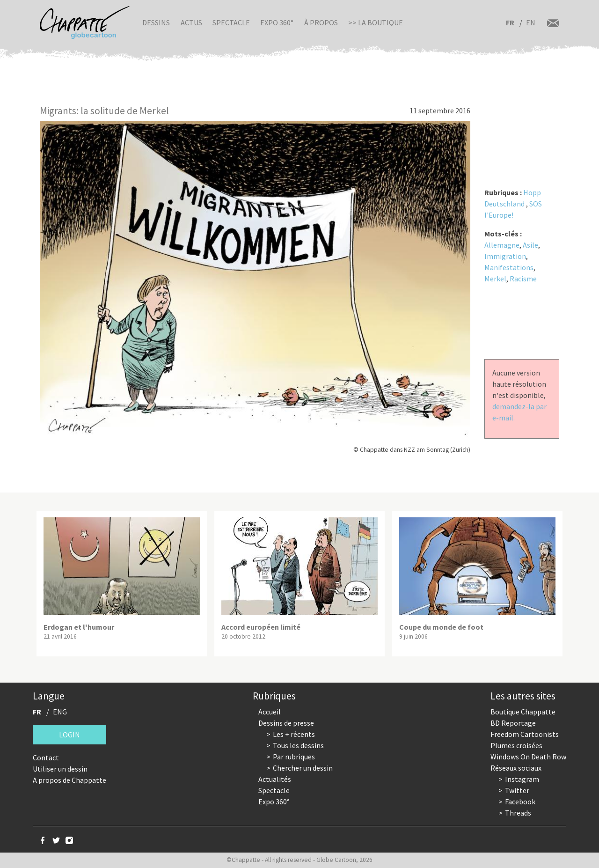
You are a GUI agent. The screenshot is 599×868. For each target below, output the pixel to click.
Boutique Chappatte (523, 712)
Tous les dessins (298, 745)
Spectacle (231, 22)
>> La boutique (376, 22)
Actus (191, 22)
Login (69, 735)
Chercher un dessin (303, 768)
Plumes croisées (516, 745)
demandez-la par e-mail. (519, 412)
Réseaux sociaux (516, 768)
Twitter (517, 790)
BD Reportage (513, 723)
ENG (60, 712)
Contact (46, 758)
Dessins (156, 22)
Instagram (522, 779)
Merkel (495, 279)
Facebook (520, 802)
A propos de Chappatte (69, 780)
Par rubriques (294, 757)
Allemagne (502, 245)
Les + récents (294, 734)
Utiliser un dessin (60, 769)
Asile (530, 245)
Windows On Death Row (528, 757)
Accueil (270, 712)
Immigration (505, 256)
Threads (518, 813)
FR (510, 22)
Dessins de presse (286, 723)
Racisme (523, 279)
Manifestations (509, 267)
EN (531, 22)
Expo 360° (277, 22)
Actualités (275, 779)
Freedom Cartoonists (525, 734)
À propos (321, 22)
